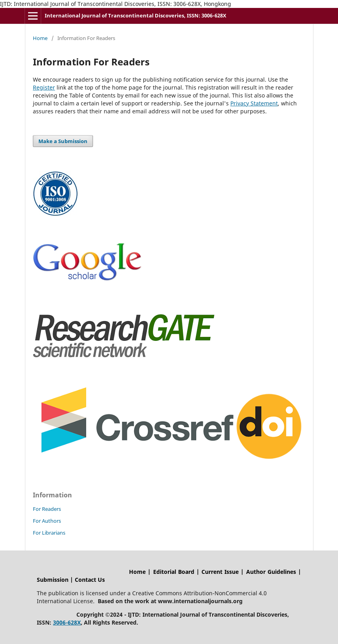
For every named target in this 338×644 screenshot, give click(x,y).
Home (40, 38)
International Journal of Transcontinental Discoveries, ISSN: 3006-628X (136, 15)
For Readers (47, 509)
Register (44, 87)
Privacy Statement (254, 103)
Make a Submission (63, 141)
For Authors (47, 521)
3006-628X (67, 622)
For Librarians (49, 533)
